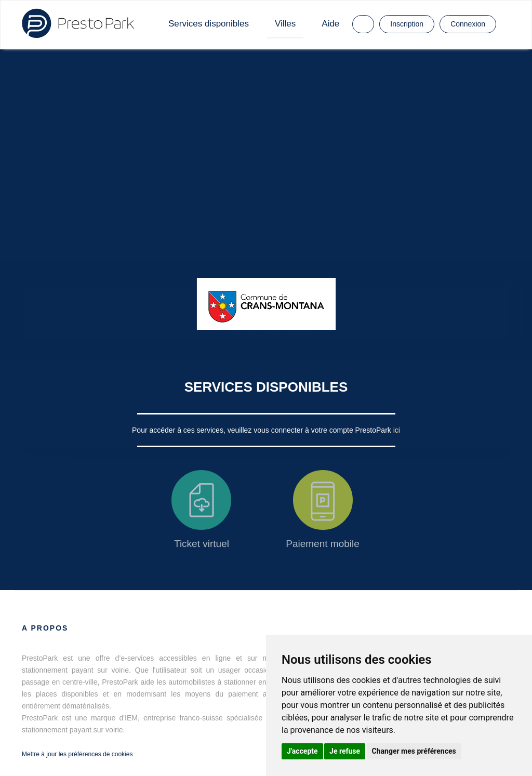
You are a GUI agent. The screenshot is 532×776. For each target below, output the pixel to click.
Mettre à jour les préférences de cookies (77, 754)
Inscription (407, 24)
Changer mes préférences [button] (414, 751)
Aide (330, 24)
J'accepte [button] (302, 751)
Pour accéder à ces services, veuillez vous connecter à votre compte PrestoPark (263, 430)
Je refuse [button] (345, 751)
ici (397, 430)
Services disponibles (209, 24)
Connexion (468, 24)
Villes (285, 24)
